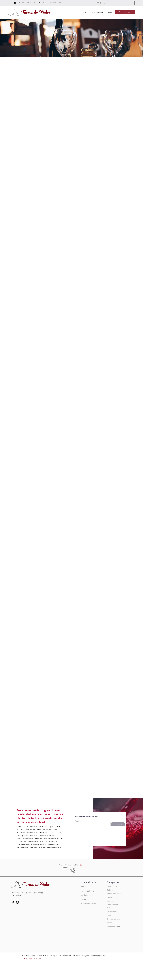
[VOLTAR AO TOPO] (71, 865)
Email (77, 821)
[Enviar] (118, 824)
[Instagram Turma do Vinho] (14, 3)
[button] (125, 12)
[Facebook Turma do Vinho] (10, 3)
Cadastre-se (86, 895)
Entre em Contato (89, 904)
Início (83, 887)
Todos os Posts (88, 891)
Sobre (84, 899)
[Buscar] (115, 3)
